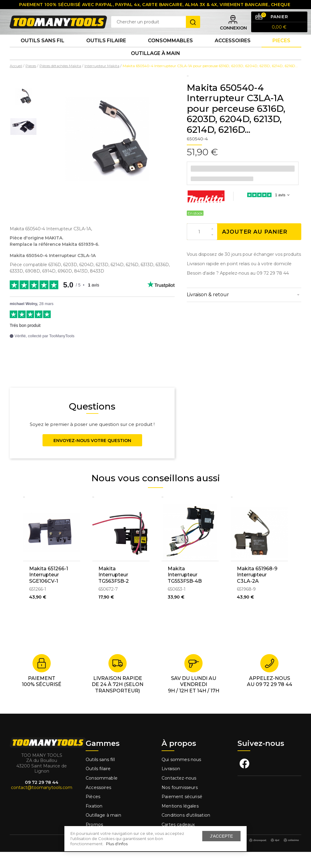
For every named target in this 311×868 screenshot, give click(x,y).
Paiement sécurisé (182, 813)
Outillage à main (155, 68)
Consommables (170, 51)
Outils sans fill (100, 776)
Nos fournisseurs (180, 804)
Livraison (171, 785)
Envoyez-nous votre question (92, 457)
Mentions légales (181, 822)
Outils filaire (98, 785)
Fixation (94, 822)
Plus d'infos (117, 844)
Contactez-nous (179, 794)
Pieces (281, 51)
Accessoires (233, 51)
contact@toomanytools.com (42, 804)
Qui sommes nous (181, 776)
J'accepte (221, 836)
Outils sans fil (43, 51)
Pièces (93, 813)
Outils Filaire (106, 51)
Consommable (102, 794)
